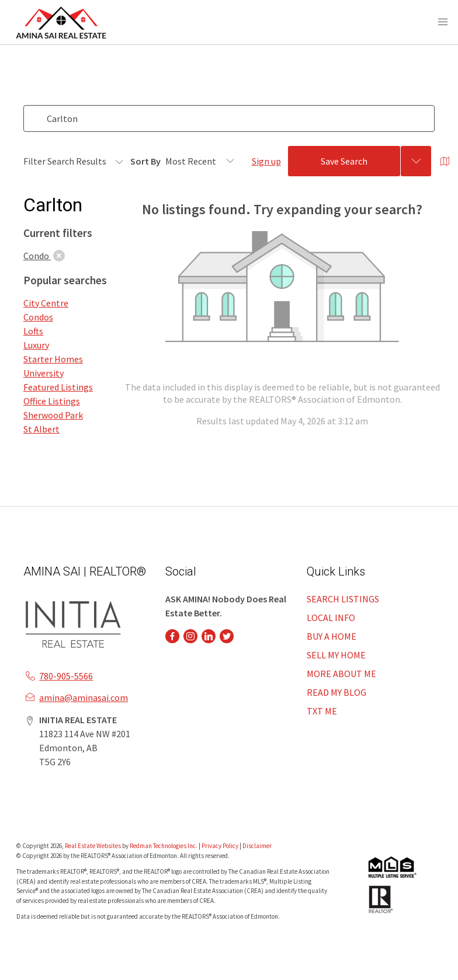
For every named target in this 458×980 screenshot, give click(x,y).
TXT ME (322, 711)
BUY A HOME (332, 636)
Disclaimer (257, 846)
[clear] (59, 256)
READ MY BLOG (336, 692)
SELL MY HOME (336, 655)
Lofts (33, 331)
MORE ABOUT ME (341, 674)
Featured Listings (58, 387)
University (44, 373)
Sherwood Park (53, 415)
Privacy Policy (220, 846)
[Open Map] (445, 161)
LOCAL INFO (331, 618)
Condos (38, 317)
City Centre (46, 303)
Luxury (36, 345)
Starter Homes (53, 359)
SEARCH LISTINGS (343, 599)
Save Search (344, 161)
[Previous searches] (416, 161)
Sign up (266, 161)
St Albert (41, 429)
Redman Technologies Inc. (164, 846)
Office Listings (52, 401)
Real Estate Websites (93, 846)
